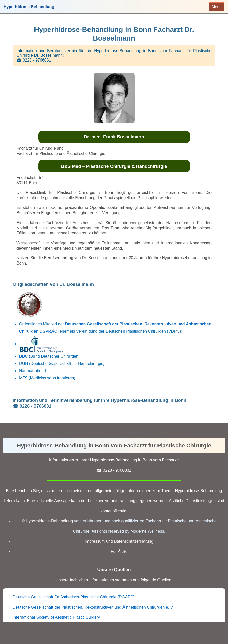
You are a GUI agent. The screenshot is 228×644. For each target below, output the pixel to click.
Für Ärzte (119, 551)
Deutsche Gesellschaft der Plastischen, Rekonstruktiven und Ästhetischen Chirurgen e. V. (93, 607)
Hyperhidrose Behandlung (29, 7)
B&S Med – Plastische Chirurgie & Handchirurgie (114, 166)
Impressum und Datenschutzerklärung (119, 541)
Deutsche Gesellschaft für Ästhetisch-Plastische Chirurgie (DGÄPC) (74, 597)
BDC (23, 356)
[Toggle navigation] (217, 7)
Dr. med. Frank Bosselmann (114, 137)
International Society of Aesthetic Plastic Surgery (56, 617)
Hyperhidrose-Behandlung (49, 521)
